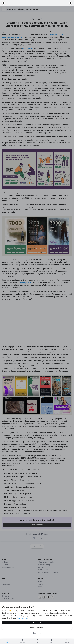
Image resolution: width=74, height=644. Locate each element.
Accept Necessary (37, 628)
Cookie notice (22, 618)
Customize (37, 633)
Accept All (37, 623)
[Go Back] (3, 3)
